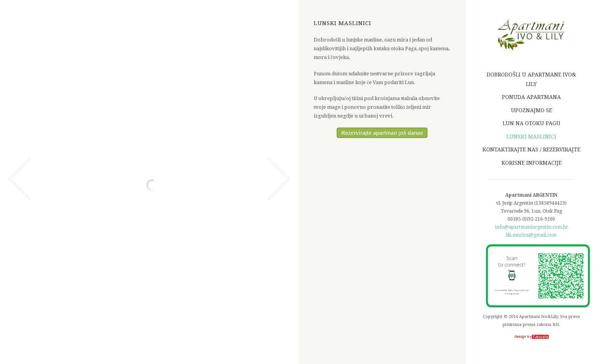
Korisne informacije (532, 163)
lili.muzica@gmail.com (531, 235)
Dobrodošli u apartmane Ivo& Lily (532, 79)
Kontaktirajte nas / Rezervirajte (531, 149)
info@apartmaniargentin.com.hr (532, 227)
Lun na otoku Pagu (532, 123)
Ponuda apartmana (531, 97)
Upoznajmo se (532, 110)
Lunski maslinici (531, 137)
